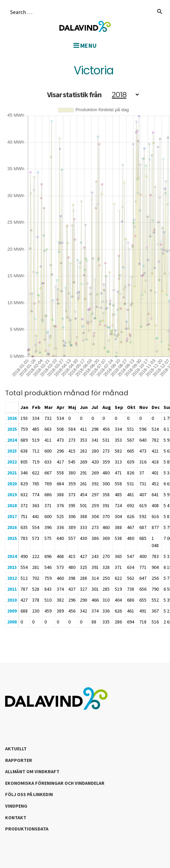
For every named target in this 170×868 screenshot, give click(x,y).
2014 (12, 556)
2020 (12, 484)
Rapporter (19, 760)
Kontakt (16, 818)
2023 (12, 451)
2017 (12, 516)
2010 (12, 600)
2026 (12, 418)
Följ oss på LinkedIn (29, 794)
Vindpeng (16, 806)
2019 (12, 495)
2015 (12, 538)
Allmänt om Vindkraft (32, 771)
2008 (12, 622)
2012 (12, 578)
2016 (12, 527)
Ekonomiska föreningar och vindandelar (55, 783)
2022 (12, 462)
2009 (12, 611)
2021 (12, 473)
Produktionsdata (27, 829)
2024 (12, 440)
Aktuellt (16, 749)
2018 (12, 505)
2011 (12, 589)
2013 (12, 567)
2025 (12, 429)
